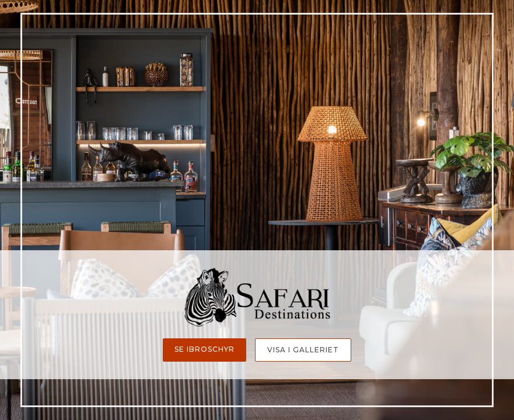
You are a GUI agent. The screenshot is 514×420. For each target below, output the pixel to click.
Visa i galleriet (303, 350)
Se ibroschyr (204, 349)
